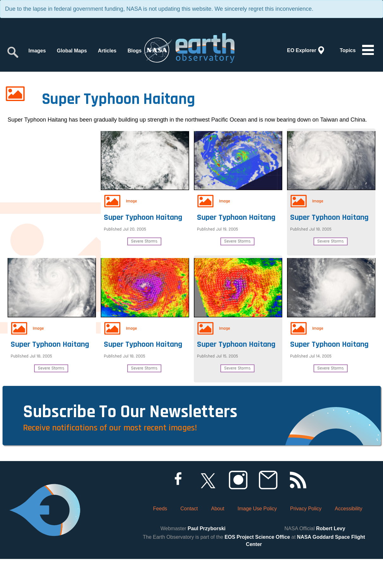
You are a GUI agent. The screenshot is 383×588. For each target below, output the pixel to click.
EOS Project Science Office (257, 566)
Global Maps (72, 51)
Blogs (135, 51)
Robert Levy (331, 558)
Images (37, 51)
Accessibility (348, 538)
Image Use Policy (257, 538)
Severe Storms (144, 240)
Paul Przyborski (206, 558)
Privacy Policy (306, 538)
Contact (189, 538)
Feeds (160, 538)
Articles (107, 51)
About (218, 538)
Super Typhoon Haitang (145, 214)
